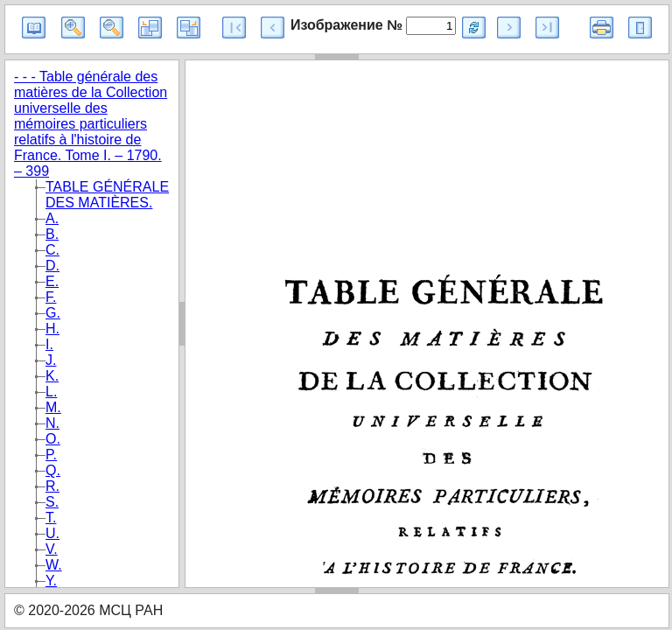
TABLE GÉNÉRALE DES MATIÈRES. (107, 195)
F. (51, 297)
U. (52, 533)
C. (52, 250)
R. (52, 486)
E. (52, 281)
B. (52, 234)
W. (54, 565)
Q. (53, 470)
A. (52, 218)
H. (52, 329)
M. (53, 407)
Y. (51, 581)
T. (51, 518)
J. (51, 360)
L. (51, 392)
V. (52, 549)
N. (52, 423)
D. (52, 266)
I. (49, 344)
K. (52, 376)
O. (53, 439)
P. (51, 455)
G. (53, 313)
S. (52, 502)
